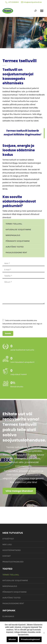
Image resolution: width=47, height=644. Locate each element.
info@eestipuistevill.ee (31, 2)
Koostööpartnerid (12, 550)
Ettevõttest (8, 539)
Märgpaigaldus (13, 235)
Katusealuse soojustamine (18, 230)
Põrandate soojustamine (18, 241)
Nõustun (12, 639)
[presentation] (22, 311)
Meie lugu (7, 544)
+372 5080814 (12, 2)
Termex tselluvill (14, 224)
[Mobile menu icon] (42, 11)
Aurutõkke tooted (15, 247)
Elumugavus (8, 616)
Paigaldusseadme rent (16, 252)
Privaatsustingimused (13, 562)
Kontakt (7, 556)
